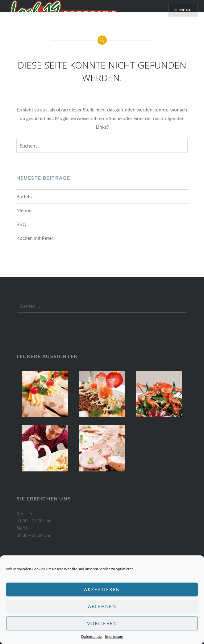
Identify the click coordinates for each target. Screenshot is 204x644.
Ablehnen (102, 606)
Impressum (114, 636)
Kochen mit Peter (35, 238)
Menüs (24, 210)
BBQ (21, 224)
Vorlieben (102, 623)
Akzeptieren (102, 589)
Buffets (24, 196)
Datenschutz (92, 636)
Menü (186, 10)
